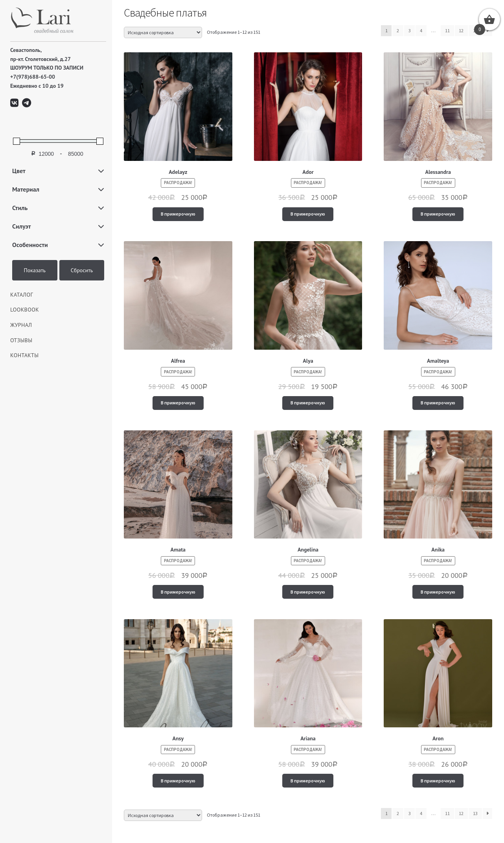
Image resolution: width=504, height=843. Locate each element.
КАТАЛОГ (22, 295)
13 (475, 813)
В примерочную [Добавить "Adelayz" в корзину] (178, 214)
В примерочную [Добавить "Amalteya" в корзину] (438, 403)
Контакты (24, 355)
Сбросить (82, 270)
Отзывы (21, 340)
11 (447, 30)
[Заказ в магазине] (163, 32)
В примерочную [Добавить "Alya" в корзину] (308, 403)
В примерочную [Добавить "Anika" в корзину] (438, 592)
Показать (35, 270)
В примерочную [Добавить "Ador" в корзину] (308, 214)
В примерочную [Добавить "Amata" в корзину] (178, 592)
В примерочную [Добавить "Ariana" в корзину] (308, 781)
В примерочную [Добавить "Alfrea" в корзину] (178, 403)
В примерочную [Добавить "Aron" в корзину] (438, 781)
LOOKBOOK (25, 310)
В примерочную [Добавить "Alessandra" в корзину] (438, 214)
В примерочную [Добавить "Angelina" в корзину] (308, 592)
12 (461, 30)
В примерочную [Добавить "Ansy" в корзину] (178, 781)
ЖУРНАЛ (21, 325)
